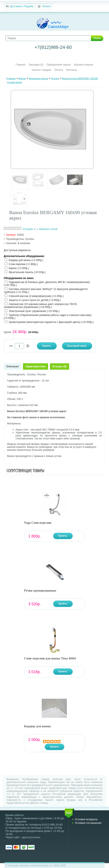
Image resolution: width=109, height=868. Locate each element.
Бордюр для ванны (37, 726)
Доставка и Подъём (22, 6)
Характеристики (36, 366)
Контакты (72, 70)
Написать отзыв (48, 229)
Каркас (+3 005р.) (19, 268)
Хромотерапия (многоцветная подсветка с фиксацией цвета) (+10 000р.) (51, 322)
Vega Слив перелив (38, 523)
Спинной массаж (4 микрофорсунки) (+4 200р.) (36, 296)
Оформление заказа (59, 65)
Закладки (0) (36, 65)
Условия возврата (86, 819)
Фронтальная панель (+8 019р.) (27, 272)
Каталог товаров (42, 70)
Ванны (22, 78)
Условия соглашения (88, 823)
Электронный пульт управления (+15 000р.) (34, 311)
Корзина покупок (83, 65)
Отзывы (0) (60, 366)
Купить (63, 536)
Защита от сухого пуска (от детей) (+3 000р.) (35, 300)
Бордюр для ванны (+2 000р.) (26, 260)
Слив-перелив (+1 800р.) (23, 264)
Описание (13, 366)
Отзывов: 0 (29, 229)
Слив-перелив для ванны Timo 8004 (50, 658)
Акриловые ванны (39, 78)
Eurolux (55, 78)
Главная (21, 65)
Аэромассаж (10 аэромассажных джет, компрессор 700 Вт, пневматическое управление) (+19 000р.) (41, 306)
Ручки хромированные (40, 591)
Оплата (46, 6)
